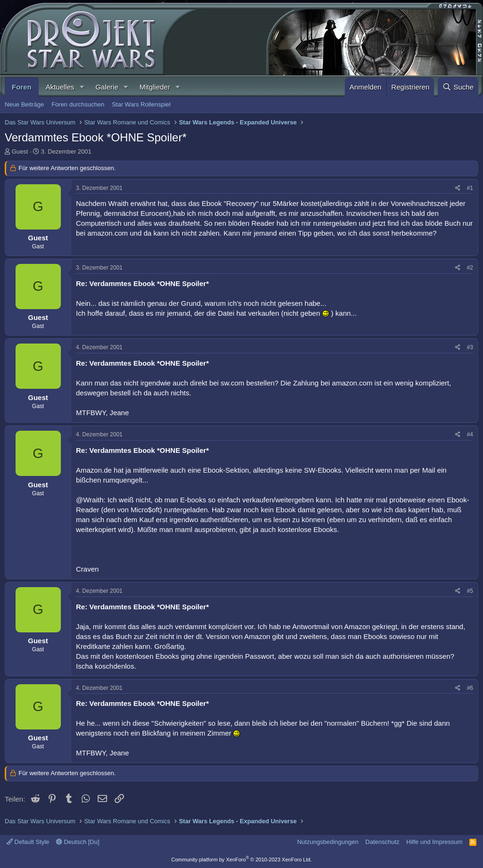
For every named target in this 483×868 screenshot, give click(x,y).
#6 (470, 688)
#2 (470, 268)
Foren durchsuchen (78, 104)
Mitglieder (155, 87)
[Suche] (458, 87)
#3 (470, 347)
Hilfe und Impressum (434, 842)
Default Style (28, 842)
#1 (470, 188)
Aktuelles (60, 87)
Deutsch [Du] (78, 842)
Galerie (107, 87)
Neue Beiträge (24, 104)
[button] (82, 87)
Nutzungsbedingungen (328, 842)
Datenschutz (383, 842)
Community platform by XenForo (241, 860)
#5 (470, 591)
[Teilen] (458, 188)
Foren (22, 87)
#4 (470, 434)
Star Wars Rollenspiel (141, 104)
